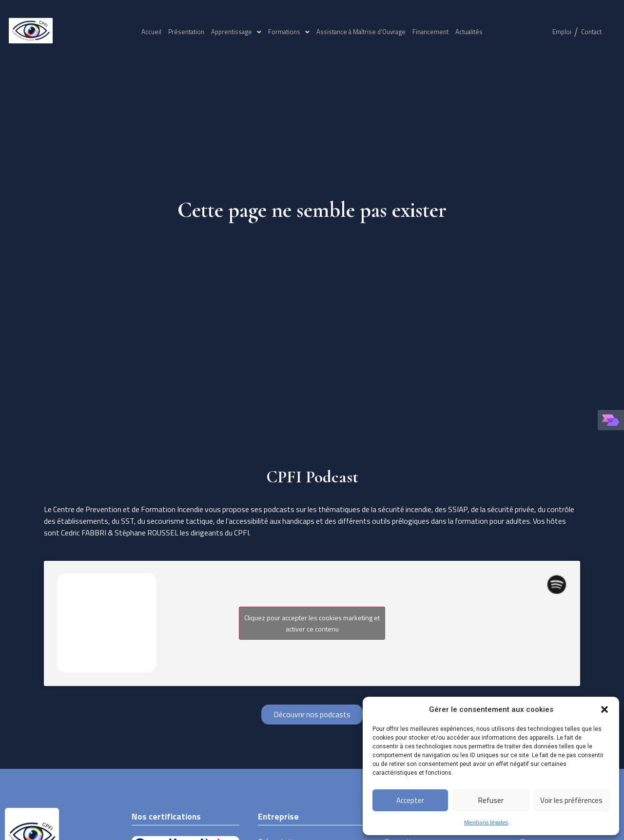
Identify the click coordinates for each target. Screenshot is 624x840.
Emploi (562, 32)
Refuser (491, 800)
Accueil (151, 32)
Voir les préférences (571, 800)
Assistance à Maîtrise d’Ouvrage (361, 32)
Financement (430, 32)
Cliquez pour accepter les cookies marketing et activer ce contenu (312, 623)
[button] (604, 709)
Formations (289, 32)
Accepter (410, 800)
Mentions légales (486, 822)
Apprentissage (236, 32)
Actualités (469, 32)
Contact (591, 32)
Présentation (186, 32)
